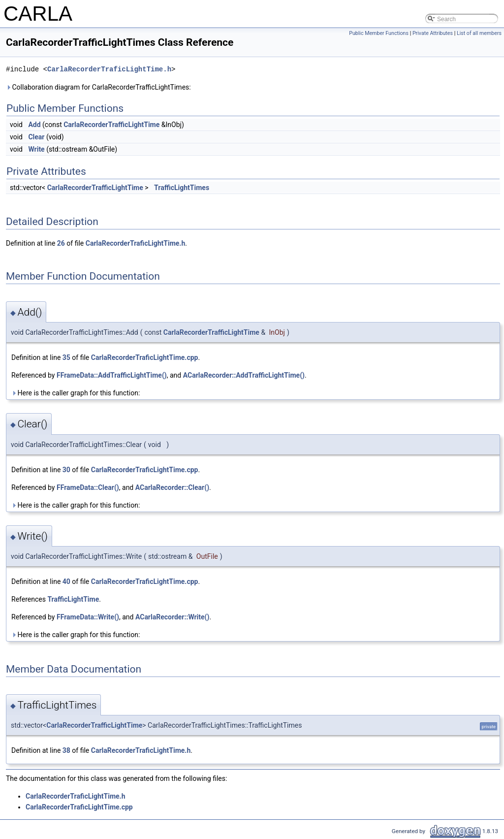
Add (34, 125)
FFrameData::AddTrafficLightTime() (112, 375)
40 (66, 581)
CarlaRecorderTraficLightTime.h (109, 69)
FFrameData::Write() (88, 617)
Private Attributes (433, 33)
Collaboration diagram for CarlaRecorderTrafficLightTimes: (98, 87)
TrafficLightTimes (182, 188)
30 (66, 470)
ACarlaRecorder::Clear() (172, 487)
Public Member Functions (379, 33)
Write (36, 149)
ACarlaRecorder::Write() (173, 617)
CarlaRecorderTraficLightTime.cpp (145, 357)
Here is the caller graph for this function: (76, 393)
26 (61, 243)
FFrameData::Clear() (88, 487)
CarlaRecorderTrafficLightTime (111, 125)
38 (66, 750)
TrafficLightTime (73, 599)
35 (66, 357)
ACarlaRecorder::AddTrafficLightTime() (244, 375)
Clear (36, 137)
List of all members (479, 33)
